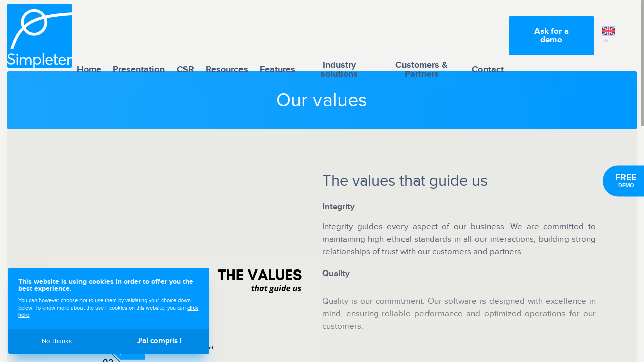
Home (89, 35)
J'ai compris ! (159, 341)
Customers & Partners (422, 36)
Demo (626, 181)
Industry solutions (339, 36)
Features (277, 35)
